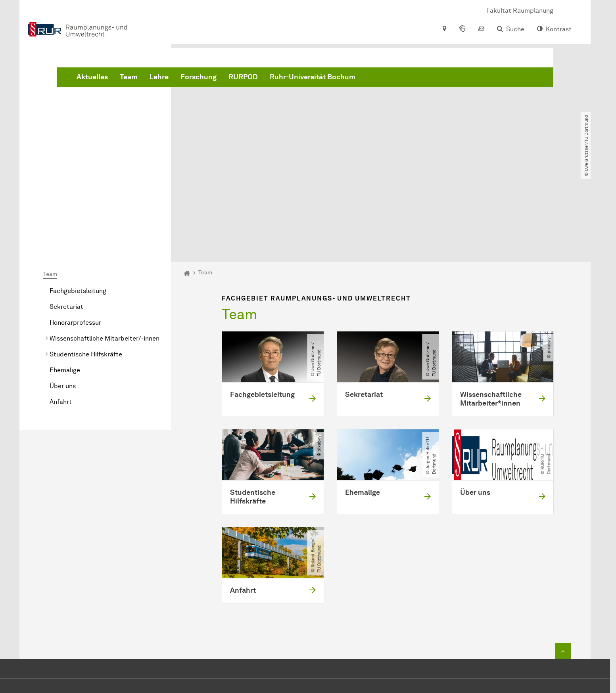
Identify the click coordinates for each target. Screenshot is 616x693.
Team (249, 79)
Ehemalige (65, 279)
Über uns (63, 295)
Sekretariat (66, 216)
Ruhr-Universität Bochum (433, 79)
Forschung (319, 79)
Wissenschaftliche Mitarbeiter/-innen (105, 248)
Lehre (280, 79)
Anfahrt (61, 311)
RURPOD (364, 79)
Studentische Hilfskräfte (86, 263)
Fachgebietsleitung (78, 200)
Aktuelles (213, 79)
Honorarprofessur (75, 232)
